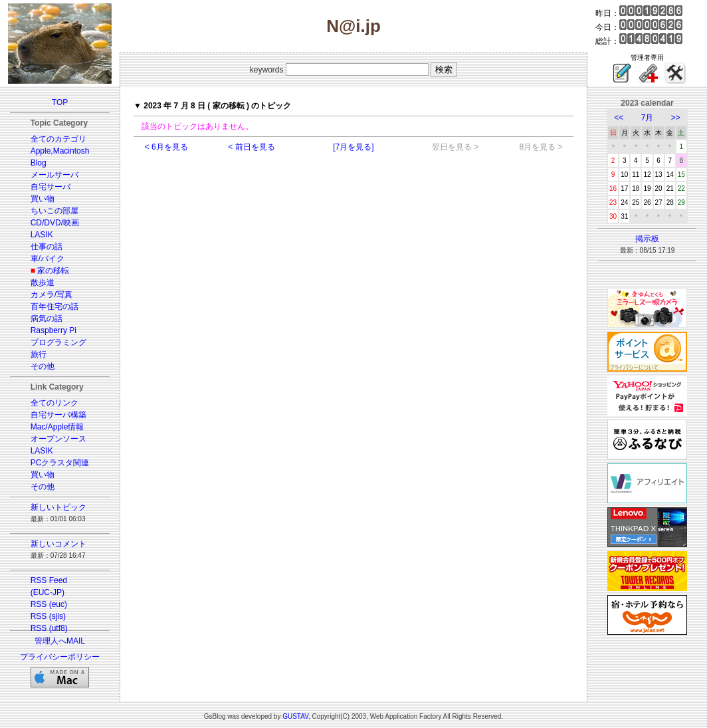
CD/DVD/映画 (55, 223)
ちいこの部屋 (54, 211)
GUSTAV (295, 716)
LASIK (42, 235)
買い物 (43, 199)
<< (619, 118)
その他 (43, 366)
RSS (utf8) (49, 628)
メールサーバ (54, 175)
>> (676, 118)
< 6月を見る (166, 147)
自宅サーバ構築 (58, 415)
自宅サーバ (50, 187)
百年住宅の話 (54, 306)
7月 (648, 118)
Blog (39, 163)
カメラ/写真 (51, 295)
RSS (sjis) (48, 616)
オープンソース (58, 439)
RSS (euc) (49, 604)
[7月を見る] (353, 147)
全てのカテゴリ (58, 139)
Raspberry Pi (53, 330)
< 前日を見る (251, 147)
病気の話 (47, 318)
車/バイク (48, 259)
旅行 (39, 354)
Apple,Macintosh (60, 151)
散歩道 (43, 283)
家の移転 (53, 271)
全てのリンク (54, 403)
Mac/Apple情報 (57, 427)
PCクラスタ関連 (60, 463)
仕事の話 (47, 247)
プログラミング (58, 342)
